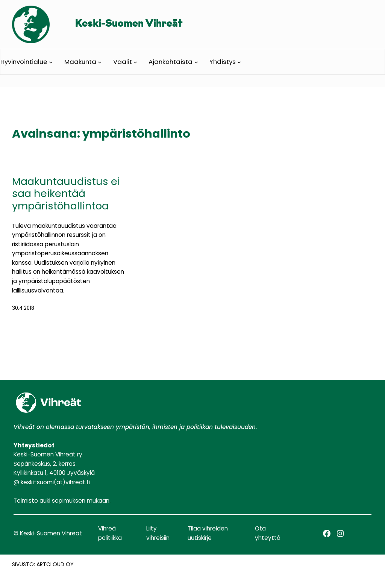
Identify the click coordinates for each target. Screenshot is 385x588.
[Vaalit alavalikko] (135, 62)
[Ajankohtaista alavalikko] (196, 62)
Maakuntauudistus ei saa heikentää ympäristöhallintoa (66, 194)
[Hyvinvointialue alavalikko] (51, 62)
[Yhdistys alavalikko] (239, 62)
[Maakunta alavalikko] (100, 62)
